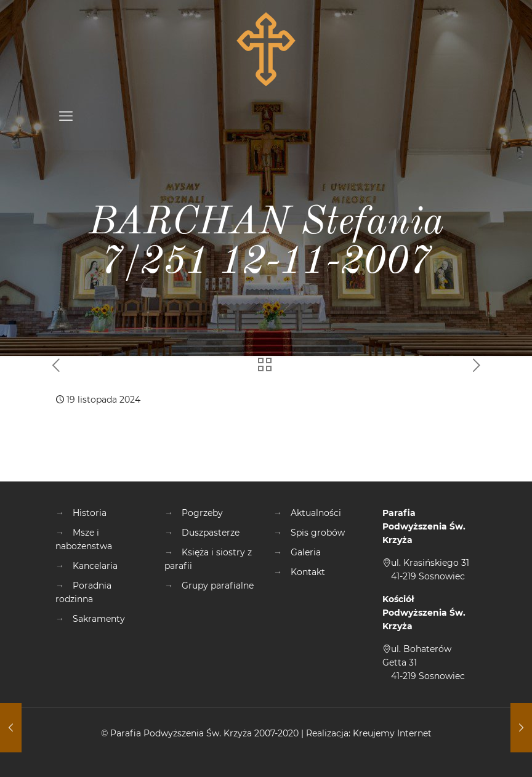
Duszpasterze (211, 533)
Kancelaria (95, 566)
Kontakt (308, 572)
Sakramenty (99, 619)
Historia (90, 513)
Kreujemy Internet (392, 733)
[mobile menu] (66, 116)
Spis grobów (318, 533)
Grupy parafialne (218, 586)
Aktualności (316, 513)
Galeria (306, 552)
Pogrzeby (202, 513)
